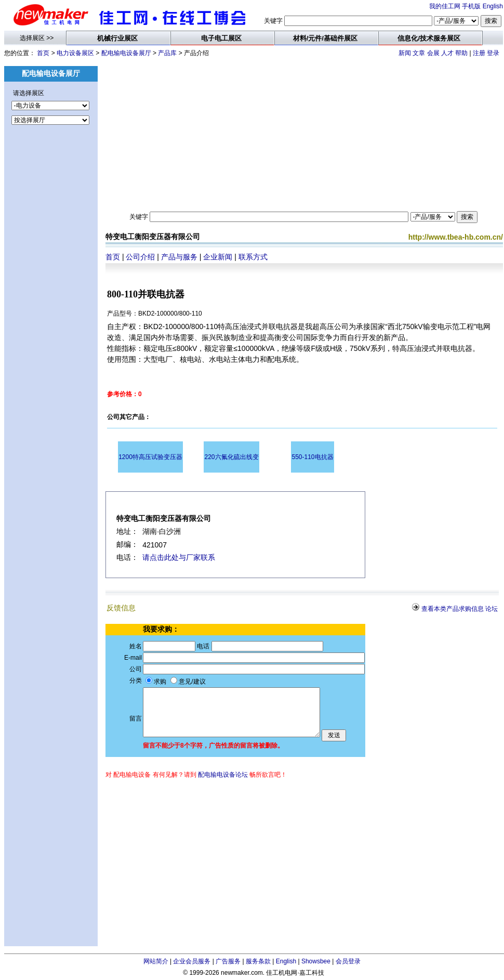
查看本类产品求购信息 (453, 609)
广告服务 (228, 961)
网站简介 (156, 961)
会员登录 (348, 961)
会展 (433, 53)
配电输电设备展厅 (126, 53)
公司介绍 (140, 257)
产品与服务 (179, 257)
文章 (419, 53)
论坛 (492, 609)
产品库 (167, 53)
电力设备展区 (75, 53)
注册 (479, 53)
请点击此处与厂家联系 (179, 557)
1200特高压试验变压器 (150, 457)
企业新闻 (218, 257)
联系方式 (253, 257)
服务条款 (258, 961)
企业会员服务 (192, 961)
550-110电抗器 (312, 457)
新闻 (405, 53)
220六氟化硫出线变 (231, 457)
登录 (493, 53)
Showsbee (316, 961)
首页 (43, 53)
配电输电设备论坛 (223, 775)
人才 (447, 53)
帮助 (461, 53)
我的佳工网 (445, 6)
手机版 (471, 6)
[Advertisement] (51, 315)
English (493, 6)
